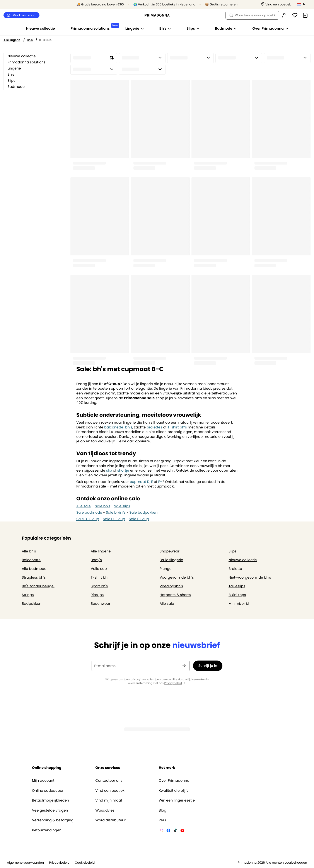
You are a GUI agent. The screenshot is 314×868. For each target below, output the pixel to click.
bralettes (154, 427)
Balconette (31, 560)
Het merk (167, 768)
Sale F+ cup (139, 519)
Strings (28, 595)
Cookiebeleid (85, 863)
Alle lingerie (12, 40)
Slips (11, 81)
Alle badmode (34, 569)
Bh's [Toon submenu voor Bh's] (165, 28)
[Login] (284, 15)
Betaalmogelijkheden (51, 800)
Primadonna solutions (26, 62)
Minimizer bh (240, 604)
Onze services (108, 768)
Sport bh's (99, 586)
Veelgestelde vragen (50, 810)
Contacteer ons (109, 781)
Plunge (166, 569)
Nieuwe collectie (40, 28)
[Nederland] (303, 4)
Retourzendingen (47, 830)
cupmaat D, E (141, 482)
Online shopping (47, 768)
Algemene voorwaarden (25, 863)
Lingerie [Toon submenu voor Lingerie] (135, 28)
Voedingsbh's (171, 586)
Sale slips (122, 506)
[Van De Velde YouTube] (182, 831)
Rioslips (97, 595)
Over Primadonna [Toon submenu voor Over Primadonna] (270, 28)
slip (109, 470)
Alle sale (84, 506)
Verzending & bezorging (53, 820)
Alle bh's (29, 551)
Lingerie (14, 68)
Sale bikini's (116, 512)
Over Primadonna (174, 781)
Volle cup (99, 569)
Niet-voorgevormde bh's (250, 577)
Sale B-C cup (88, 519)
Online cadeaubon (48, 791)
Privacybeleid (173, 683)
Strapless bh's (34, 577)
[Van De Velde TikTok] (175, 831)
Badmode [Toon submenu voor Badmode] (226, 28)
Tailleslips (237, 586)
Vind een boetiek (110, 791)
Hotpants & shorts (175, 595)
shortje (123, 470)
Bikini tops (237, 595)
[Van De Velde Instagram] (161, 831)
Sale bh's (102, 506)
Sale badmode (89, 512)
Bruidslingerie (171, 560)
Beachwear (101, 604)
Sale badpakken (143, 512)
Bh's (30, 40)
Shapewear (170, 551)
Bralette (235, 569)
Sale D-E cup (114, 519)
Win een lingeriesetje (177, 800)
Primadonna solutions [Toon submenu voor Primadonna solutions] (94, 27)
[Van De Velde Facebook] (168, 831)
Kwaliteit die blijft (173, 791)
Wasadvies (105, 810)
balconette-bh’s (118, 427)
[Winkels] (276, 4)
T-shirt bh (99, 577)
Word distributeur (110, 820)
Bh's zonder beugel (38, 586)
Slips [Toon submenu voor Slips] (193, 28)
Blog (163, 810)
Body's (96, 560)
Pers (162, 820)
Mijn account (43, 781)
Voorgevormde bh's (177, 577)
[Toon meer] (184, 683)
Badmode (16, 87)
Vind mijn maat (21, 15)
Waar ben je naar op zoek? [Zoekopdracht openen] (252, 15)
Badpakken (32, 604)
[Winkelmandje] (305, 15)
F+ (160, 482)
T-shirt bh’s (177, 427)
